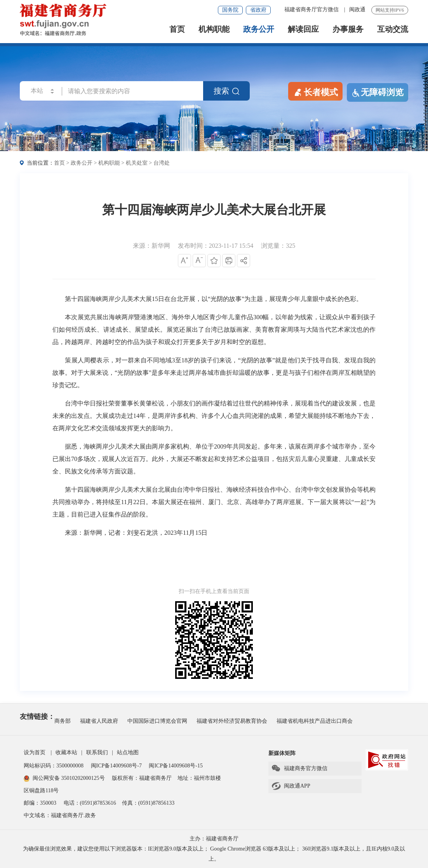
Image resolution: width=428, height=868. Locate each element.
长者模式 (315, 92)
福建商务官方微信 (299, 769)
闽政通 (357, 10)
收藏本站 (66, 752)
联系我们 (97, 752)
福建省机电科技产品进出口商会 (315, 721)
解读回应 (303, 29)
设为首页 (35, 752)
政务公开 (259, 29)
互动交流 (393, 29)
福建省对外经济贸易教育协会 (232, 721)
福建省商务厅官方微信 (312, 10)
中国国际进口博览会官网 (157, 721)
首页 (177, 29)
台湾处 (162, 163)
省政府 (258, 10)
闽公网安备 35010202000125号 (64, 778)
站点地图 (128, 752)
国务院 (230, 10)
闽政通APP (291, 786)
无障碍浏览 (378, 92)
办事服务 (348, 29)
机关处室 (137, 163)
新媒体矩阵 (282, 753)
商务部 (63, 721)
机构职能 (214, 29)
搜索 (226, 91)
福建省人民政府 (99, 721)
